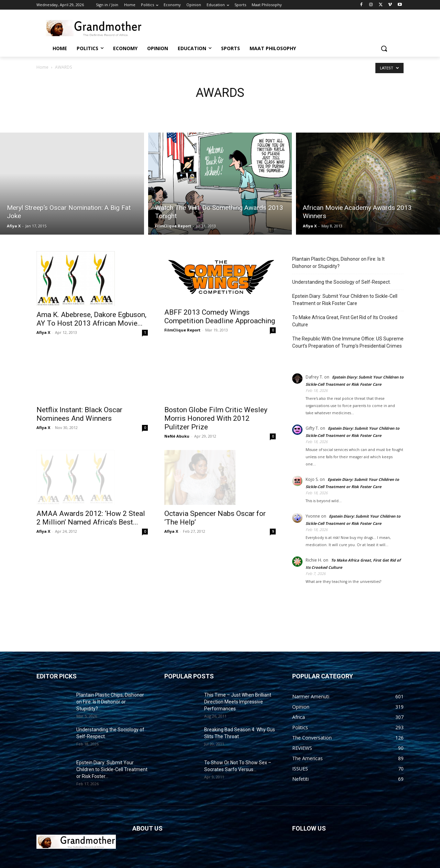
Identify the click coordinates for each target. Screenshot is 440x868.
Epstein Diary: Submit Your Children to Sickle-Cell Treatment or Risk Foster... (112, 769)
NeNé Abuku (177, 436)
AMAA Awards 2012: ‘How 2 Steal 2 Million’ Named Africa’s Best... (91, 501)
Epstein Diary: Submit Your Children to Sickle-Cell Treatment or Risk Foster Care (345, 300)
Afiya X (14, 226)
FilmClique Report (173, 226)
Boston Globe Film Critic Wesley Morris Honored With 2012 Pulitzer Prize (216, 418)
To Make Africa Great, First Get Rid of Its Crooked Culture (345, 321)
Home (42, 67)
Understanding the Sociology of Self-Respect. (342, 282)
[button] (384, 48)
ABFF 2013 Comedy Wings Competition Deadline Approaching (220, 317)
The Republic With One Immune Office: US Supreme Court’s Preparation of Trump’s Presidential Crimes (348, 342)
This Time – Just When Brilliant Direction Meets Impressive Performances (238, 702)
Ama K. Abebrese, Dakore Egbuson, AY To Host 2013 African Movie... (91, 319)
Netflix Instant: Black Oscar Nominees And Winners (79, 398)
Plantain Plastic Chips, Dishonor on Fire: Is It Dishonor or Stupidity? (338, 263)
